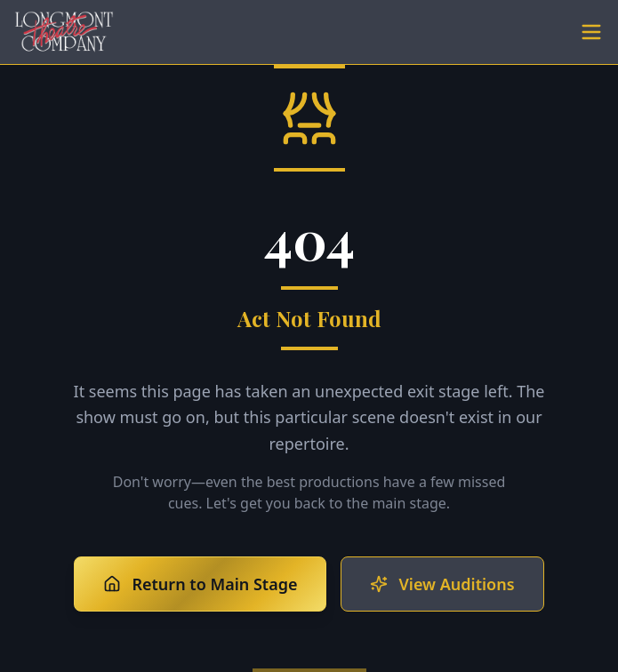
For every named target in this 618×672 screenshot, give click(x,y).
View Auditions (442, 584)
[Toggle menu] (591, 32)
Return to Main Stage (200, 584)
